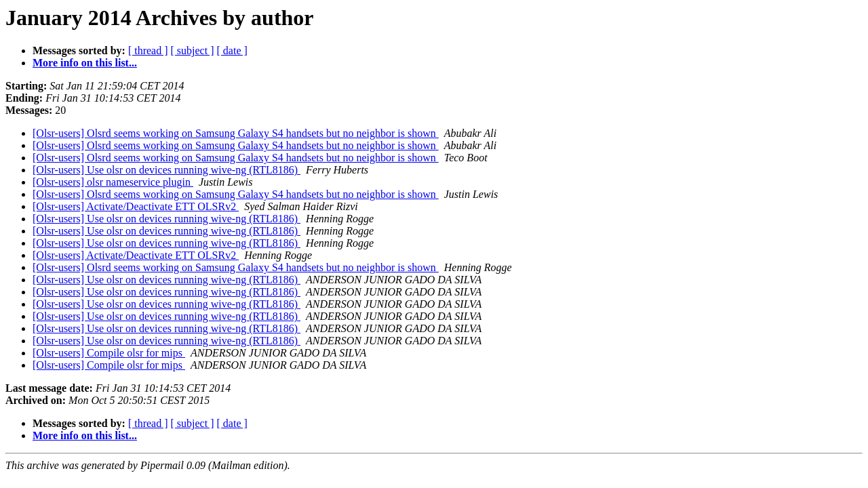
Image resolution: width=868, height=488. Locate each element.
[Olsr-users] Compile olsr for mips (109, 353)
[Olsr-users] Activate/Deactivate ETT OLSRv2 (136, 206)
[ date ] (232, 50)
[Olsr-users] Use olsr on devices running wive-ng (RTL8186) (166, 170)
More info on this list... (85, 63)
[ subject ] (193, 50)
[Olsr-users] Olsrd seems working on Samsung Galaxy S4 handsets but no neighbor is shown (236, 133)
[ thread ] (148, 50)
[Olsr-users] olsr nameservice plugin (113, 182)
